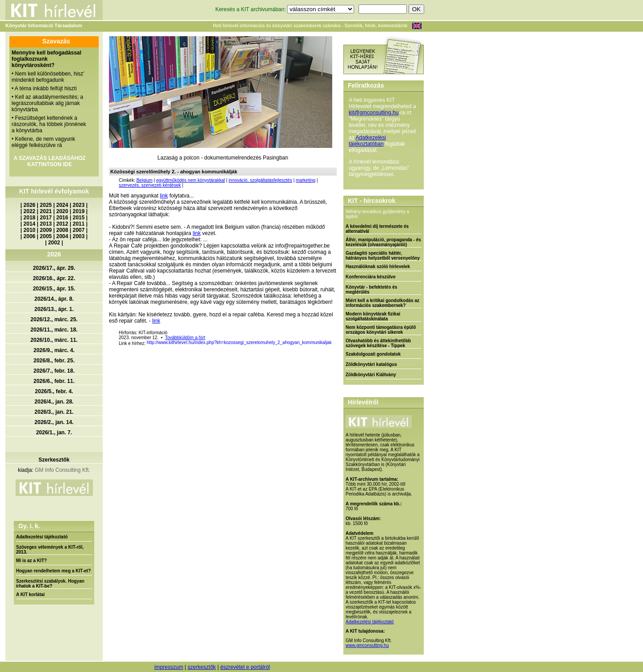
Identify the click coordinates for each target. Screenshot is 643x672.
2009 (46, 230)
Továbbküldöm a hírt (185, 338)
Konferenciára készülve (371, 277)
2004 (62, 236)
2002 (54, 243)
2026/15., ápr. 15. (54, 289)
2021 (46, 211)
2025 (46, 205)
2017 (46, 218)
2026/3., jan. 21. (54, 412)
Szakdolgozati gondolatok (373, 354)
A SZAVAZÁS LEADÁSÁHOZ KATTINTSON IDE (49, 161)
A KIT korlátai (30, 594)
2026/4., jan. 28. (54, 402)
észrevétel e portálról (245, 667)
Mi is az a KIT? (31, 561)
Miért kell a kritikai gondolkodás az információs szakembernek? (382, 303)
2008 (62, 230)
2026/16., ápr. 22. (54, 278)
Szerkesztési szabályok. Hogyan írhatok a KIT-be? (50, 584)
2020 (62, 211)
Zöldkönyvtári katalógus (371, 364)
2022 (30, 211)
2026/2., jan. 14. (54, 422)
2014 (30, 224)
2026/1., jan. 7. (54, 433)
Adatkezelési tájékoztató (42, 537)
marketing (305, 180)
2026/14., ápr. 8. (54, 299)
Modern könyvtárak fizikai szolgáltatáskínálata (373, 316)
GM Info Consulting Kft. (63, 470)
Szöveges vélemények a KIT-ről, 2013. (50, 550)
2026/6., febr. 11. (54, 381)
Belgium (144, 180)
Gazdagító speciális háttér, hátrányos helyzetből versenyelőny (383, 256)
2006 (30, 236)
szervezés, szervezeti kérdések (150, 185)
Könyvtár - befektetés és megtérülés (372, 290)
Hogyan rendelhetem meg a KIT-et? (53, 571)
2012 (62, 224)
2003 (79, 236)
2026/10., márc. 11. (54, 340)
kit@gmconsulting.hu (374, 113)
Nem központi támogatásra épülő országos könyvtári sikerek (381, 330)
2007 (79, 230)
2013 (46, 224)
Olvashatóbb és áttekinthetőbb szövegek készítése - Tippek (378, 343)
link (164, 196)
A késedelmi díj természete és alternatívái (377, 229)
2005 (46, 236)
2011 (79, 224)
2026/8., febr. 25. (54, 361)
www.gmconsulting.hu (367, 645)
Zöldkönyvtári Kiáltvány (371, 375)
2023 (79, 205)
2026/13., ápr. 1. (54, 309)
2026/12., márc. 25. (54, 319)
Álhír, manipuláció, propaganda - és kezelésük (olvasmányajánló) (383, 242)
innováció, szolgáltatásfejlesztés (260, 180)
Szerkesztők (54, 460)
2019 (79, 211)
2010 (30, 230)
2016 (62, 218)
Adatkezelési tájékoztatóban (367, 141)
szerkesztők (202, 667)
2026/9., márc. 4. (54, 350)
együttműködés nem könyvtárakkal (191, 180)
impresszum (169, 667)
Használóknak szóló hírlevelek (378, 267)
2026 (30, 205)
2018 (30, 218)
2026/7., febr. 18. (54, 371)
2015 (79, 218)
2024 (62, 205)
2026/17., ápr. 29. (54, 268)
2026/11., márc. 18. (54, 330)
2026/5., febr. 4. (54, 391)
